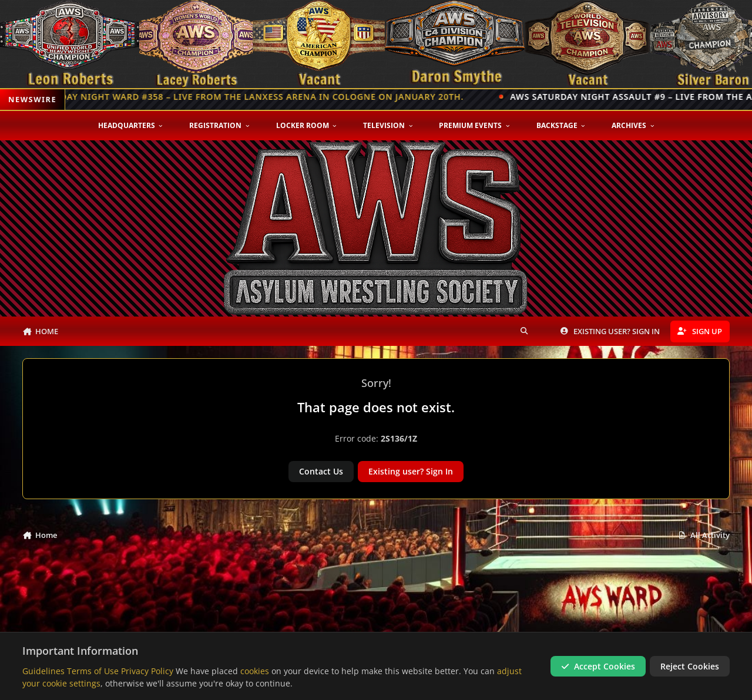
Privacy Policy (147, 670)
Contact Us (321, 471)
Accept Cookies (598, 666)
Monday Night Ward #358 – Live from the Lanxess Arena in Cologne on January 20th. (258, 97)
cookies (255, 670)
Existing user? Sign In (411, 471)
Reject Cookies (690, 666)
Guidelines (43, 670)
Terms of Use (93, 670)
